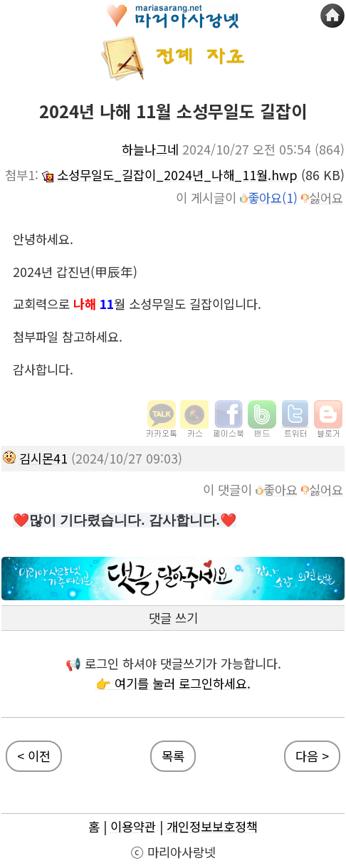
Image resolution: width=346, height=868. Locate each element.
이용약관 (133, 826)
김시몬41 (43, 458)
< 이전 (34, 756)
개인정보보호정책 (212, 826)
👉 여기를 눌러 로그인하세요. (173, 683)
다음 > (312, 756)
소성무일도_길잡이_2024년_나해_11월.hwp (170, 175)
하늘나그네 (150, 149)
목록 (173, 756)
